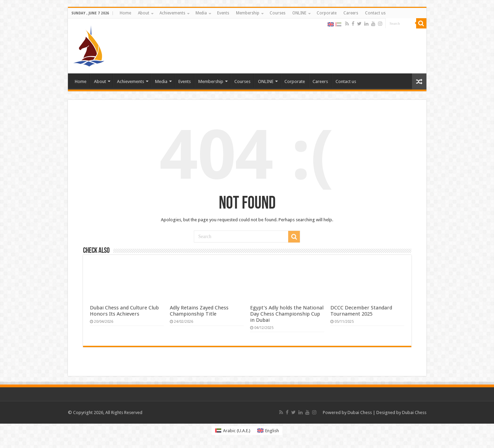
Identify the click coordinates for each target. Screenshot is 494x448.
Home (125, 13)
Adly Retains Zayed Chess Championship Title (199, 311)
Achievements (172, 13)
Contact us (375, 13)
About (144, 13)
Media (201, 13)
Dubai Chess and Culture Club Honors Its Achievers (124, 311)
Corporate (327, 13)
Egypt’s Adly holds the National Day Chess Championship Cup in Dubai (287, 314)
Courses (278, 13)
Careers (351, 13)
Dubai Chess (360, 412)
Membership (248, 13)
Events (223, 13)
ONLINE (299, 13)
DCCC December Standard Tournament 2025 (361, 311)
